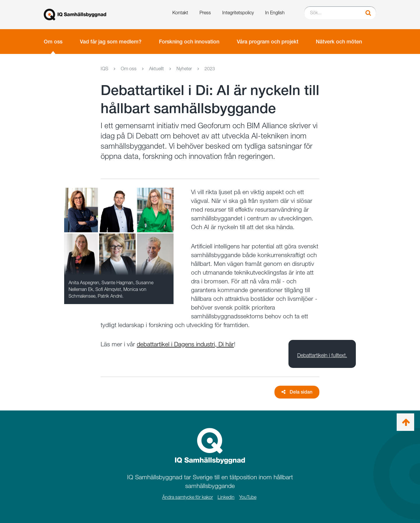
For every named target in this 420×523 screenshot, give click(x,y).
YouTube (248, 497)
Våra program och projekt (268, 42)
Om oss (53, 42)
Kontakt (180, 13)
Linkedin (226, 497)
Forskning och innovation (189, 42)
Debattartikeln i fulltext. (322, 355)
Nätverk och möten (339, 42)
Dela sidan (297, 392)
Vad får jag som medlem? (111, 42)
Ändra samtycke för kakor (188, 497)
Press (205, 13)
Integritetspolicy (238, 13)
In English (275, 13)
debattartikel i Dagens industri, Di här (185, 344)
